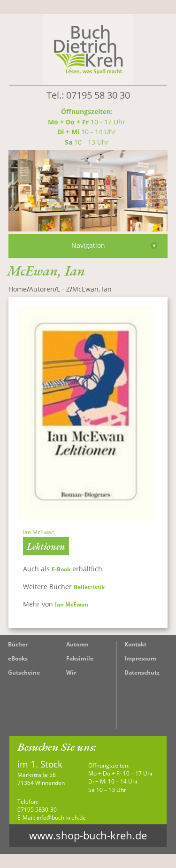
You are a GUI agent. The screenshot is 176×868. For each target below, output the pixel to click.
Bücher (18, 644)
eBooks (18, 658)
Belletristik (90, 587)
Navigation (115, 245)
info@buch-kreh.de (61, 818)
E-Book (61, 569)
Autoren (77, 644)
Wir (71, 672)
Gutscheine (24, 672)
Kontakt (135, 644)
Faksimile (80, 658)
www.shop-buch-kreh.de (88, 835)
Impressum (140, 658)
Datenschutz (142, 672)
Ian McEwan (72, 604)
